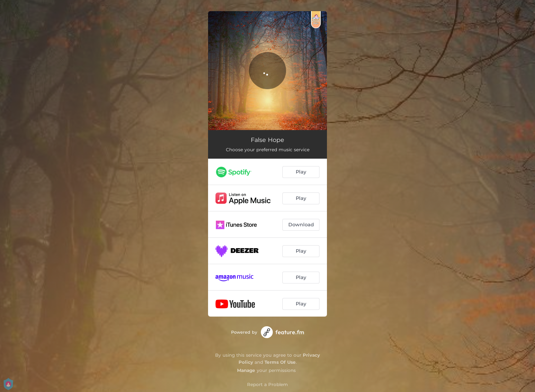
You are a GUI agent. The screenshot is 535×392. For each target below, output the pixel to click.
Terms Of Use (280, 362)
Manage (246, 370)
